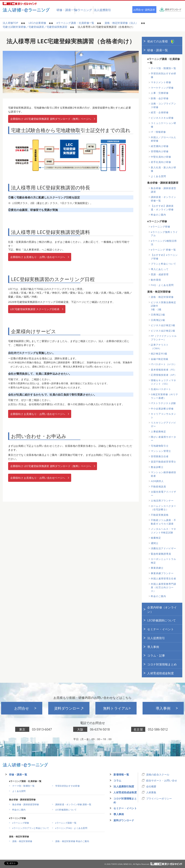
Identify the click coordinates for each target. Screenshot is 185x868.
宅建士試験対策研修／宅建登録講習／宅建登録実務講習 (35, 27)
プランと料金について (164, 264)
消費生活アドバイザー (164, 548)
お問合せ (22, 708)
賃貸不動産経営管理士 (164, 462)
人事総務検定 (158, 431)
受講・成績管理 (160, 274)
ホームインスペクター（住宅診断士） (164, 508)
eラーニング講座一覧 (66, 823)
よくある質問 (158, 176)
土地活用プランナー (162, 501)
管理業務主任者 (160, 456)
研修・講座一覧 (158, 50)
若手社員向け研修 (161, 162)
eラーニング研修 (160, 227)
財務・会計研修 (160, 98)
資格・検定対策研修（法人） (121, 23)
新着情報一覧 (121, 774)
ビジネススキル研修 (162, 118)
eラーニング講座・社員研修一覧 (75, 23)
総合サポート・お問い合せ (162, 780)
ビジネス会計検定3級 (163, 325)
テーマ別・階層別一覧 (164, 68)
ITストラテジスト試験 (163, 403)
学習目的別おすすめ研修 (67, 786)
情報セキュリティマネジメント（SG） (164, 382)
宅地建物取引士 (160, 446)
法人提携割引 (156, 638)
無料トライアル (116, 708)
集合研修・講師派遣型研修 (26, 804)
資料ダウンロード (69, 708)
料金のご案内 (158, 215)
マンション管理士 (161, 451)
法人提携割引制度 (124, 786)
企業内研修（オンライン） (162, 610)
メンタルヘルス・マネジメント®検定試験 (164, 531)
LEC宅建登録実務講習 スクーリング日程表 (35, 309)
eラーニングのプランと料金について (31, 828)
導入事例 (153, 647)
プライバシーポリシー (159, 798)
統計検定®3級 (159, 354)
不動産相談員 (158, 486)
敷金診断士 (157, 467)
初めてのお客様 (161, 41)
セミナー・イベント (161, 629)
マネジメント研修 (161, 82)
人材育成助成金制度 (161, 673)
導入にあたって (160, 269)
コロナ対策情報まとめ (162, 664)
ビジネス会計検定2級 (163, 331)
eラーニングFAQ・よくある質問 (71, 828)
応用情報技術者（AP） (164, 375)
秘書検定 (156, 538)
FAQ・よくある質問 (162, 285)
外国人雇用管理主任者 (164, 578)
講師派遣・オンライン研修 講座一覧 (73, 804)
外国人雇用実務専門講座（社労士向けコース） (164, 587)
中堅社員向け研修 (161, 157)
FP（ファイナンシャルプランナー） (164, 338)
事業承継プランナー (162, 573)
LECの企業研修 (37, 23)
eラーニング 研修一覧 (163, 250)
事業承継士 (157, 568)
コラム (117, 780)
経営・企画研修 (160, 112)
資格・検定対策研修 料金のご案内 (72, 841)
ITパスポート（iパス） (164, 364)
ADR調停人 (157, 481)
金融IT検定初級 (160, 359)
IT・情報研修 (158, 132)
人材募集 (151, 792)
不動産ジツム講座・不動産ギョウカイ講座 (164, 522)
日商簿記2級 (158, 320)
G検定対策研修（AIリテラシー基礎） (164, 396)
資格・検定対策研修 (162, 297)
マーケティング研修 (162, 88)
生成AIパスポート (161, 389)
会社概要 (151, 786)
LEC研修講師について (162, 620)
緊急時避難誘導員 (161, 554)
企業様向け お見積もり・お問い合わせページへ (38, 257)
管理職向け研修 (160, 151)
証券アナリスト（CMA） (160, 347)
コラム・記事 (156, 656)
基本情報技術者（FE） (164, 370)
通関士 (155, 543)
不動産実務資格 (160, 515)
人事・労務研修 (160, 93)
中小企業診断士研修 (162, 409)
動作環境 (156, 280)
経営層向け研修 (160, 146)
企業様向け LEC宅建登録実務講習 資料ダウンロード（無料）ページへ (51, 119)
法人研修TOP (10, 23)
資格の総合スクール (158, 774)
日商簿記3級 (158, 315)
